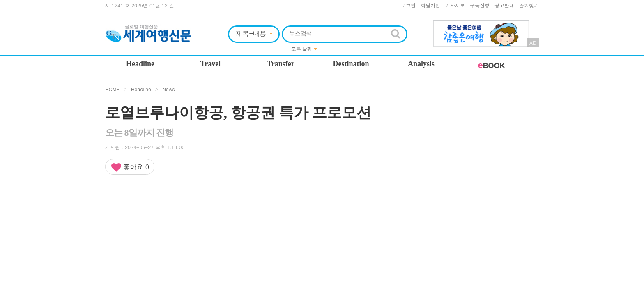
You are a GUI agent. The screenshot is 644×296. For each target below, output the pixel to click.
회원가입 (430, 5)
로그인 (408, 5)
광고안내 (504, 5)
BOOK (491, 66)
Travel (211, 64)
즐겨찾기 (529, 5)
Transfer (281, 64)
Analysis (421, 64)
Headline (140, 64)
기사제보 (455, 5)
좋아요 (130, 167)
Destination (351, 64)
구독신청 (480, 5)
